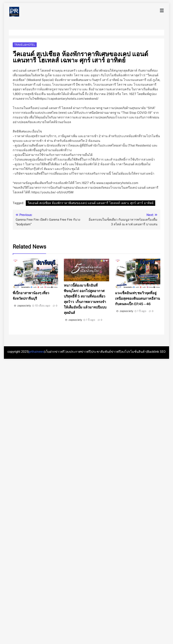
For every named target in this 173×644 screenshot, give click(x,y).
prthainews (37, 352)
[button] (162, 11)
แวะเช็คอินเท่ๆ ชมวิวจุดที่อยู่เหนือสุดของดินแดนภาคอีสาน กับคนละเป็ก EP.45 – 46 (137, 298)
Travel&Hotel (25, 45)
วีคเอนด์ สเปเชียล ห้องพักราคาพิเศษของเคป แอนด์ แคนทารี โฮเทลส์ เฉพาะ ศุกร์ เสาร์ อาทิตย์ (91, 203)
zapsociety (24, 306)
